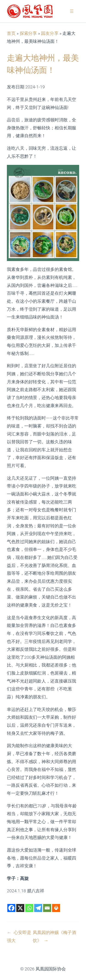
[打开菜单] (72, 11)
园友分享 (50, 33)
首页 (11, 33)
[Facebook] (11, 908)
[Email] (47, 908)
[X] (20, 908)
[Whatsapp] (29, 908)
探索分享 (28, 33)
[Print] (56, 908)
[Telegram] (38, 908)
